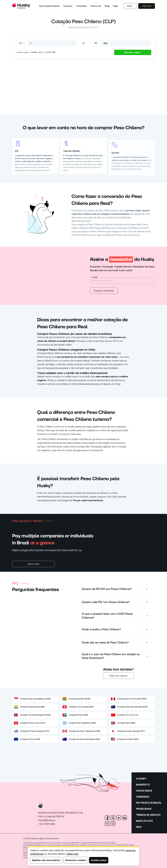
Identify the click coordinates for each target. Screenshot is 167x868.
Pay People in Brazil (49, 6)
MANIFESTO (143, 785)
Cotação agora (22, 52)
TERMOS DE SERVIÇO (148, 815)
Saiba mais (72, 854)
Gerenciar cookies (76, 860)
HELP (139, 827)
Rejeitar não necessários (46, 860)
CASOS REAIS (144, 791)
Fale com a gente (118, 676)
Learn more (33, 564)
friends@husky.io (47, 820)
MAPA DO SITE (144, 821)
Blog (107, 6)
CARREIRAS (143, 797)
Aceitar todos (99, 860)
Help (115, 6)
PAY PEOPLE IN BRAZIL (149, 803)
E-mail (95, 277)
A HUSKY (141, 779)
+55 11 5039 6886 (46, 824)
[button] (68, 6)
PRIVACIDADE (144, 809)
